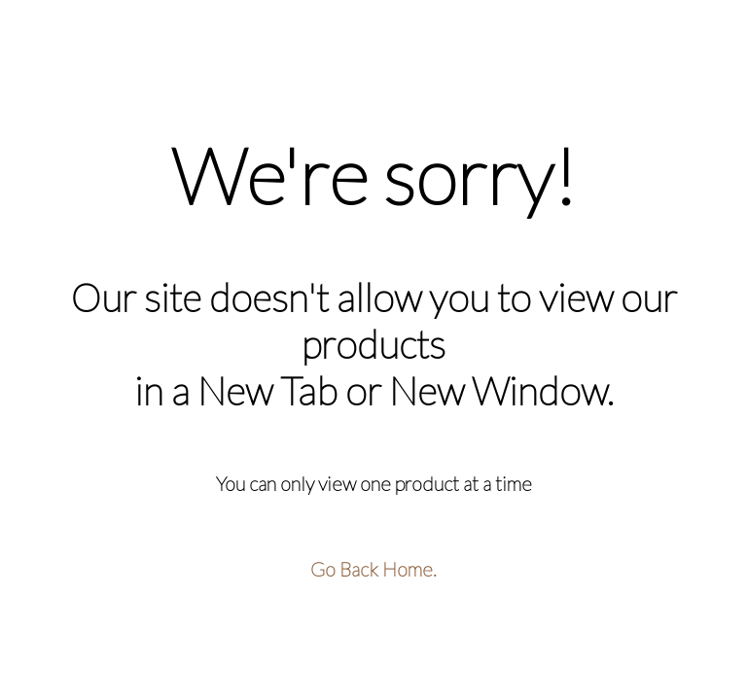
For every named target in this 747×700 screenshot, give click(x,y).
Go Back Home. (373, 569)
